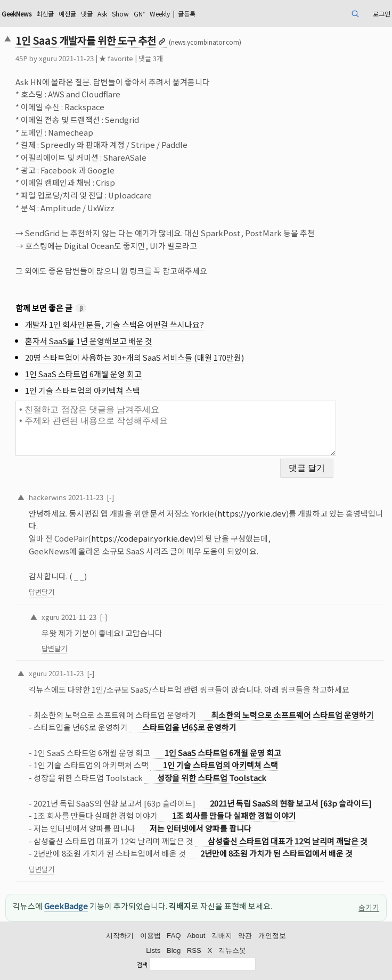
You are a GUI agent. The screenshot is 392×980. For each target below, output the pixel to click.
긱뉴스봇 (232, 950)
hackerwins (48, 497)
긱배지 (222, 936)
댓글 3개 (151, 58)
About (196, 936)
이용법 (150, 936)
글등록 (187, 14)
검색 (142, 965)
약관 (245, 936)
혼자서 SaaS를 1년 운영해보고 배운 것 (89, 341)
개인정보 (272, 936)
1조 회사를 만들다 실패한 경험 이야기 (234, 815)
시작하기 (120, 936)
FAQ (174, 936)
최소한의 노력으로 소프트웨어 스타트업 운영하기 (292, 715)
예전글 (67, 14)
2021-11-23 (86, 497)
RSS (194, 950)
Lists (153, 950)
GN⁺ (139, 14)
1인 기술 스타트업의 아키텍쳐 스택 (83, 390)
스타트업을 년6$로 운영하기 (189, 727)
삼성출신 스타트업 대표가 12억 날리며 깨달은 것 (288, 841)
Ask (102, 14)
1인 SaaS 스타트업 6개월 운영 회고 (83, 374)
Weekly (160, 14)
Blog (174, 950)
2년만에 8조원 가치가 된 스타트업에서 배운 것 (276, 853)
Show (120, 14)
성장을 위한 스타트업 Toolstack (212, 778)
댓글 (87, 14)
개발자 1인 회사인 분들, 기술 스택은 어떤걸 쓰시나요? (115, 324)
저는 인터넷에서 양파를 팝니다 (201, 828)
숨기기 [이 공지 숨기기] (369, 907)
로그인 (382, 14)
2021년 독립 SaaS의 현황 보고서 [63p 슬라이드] (291, 803)
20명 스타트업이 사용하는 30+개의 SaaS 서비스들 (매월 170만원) (134, 357)
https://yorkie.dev (252, 513)
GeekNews (17, 14)
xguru (48, 58)
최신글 (45, 14)
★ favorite (116, 58)
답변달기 (42, 592)
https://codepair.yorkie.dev (142, 538)
